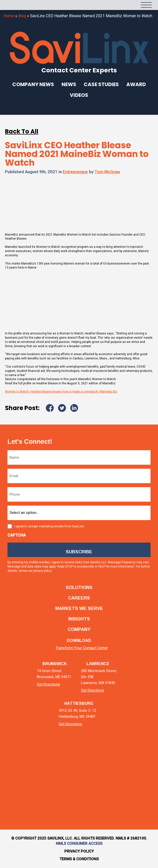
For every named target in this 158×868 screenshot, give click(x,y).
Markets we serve (79, 608)
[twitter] (66, 757)
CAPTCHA (17, 535)
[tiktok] (106, 757)
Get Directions (48, 684)
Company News (33, 84)
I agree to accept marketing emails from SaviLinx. (49, 526)
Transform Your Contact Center (82, 648)
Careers (79, 598)
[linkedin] (53, 757)
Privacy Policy (79, 851)
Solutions (79, 587)
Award (136, 84)
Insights (79, 619)
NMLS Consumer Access (79, 844)
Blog (22, 16)
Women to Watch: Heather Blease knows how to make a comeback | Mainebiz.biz (61, 392)
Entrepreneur (75, 172)
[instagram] (92, 757)
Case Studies (101, 84)
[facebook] (79, 757)
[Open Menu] (146, 5)
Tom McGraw (107, 172)
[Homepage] (15, 5)
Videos (79, 95)
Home (9, 16)
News (69, 84)
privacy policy (43, 571)
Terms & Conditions (79, 859)
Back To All (22, 131)
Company (79, 629)
